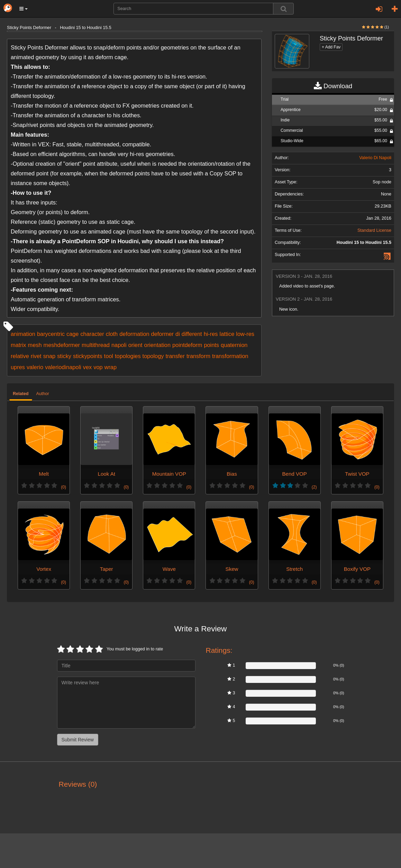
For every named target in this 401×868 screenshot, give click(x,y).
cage (72, 334)
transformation (230, 356)
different (192, 334)
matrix (19, 345)
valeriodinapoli (63, 367)
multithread (96, 345)
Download (333, 86)
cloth (112, 334)
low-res (245, 334)
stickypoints (88, 356)
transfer (175, 356)
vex (87, 367)
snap (49, 356)
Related (21, 394)
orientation (157, 345)
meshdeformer (62, 345)
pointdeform (187, 345)
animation (23, 334)
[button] (24, 9)
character (92, 334)
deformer (162, 334)
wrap (111, 367)
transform (198, 356)
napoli (119, 345)
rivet (36, 356)
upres (18, 367)
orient (135, 345)
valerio (35, 367)
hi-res (211, 334)
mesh (35, 345)
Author (43, 394)
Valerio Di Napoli (375, 158)
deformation (134, 334)
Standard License (374, 230)
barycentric (51, 334)
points (211, 345)
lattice (227, 334)
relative (20, 356)
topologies (128, 356)
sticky (64, 356)
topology (153, 356)
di (178, 334)
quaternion (234, 345)
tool (109, 356)
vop (98, 367)
